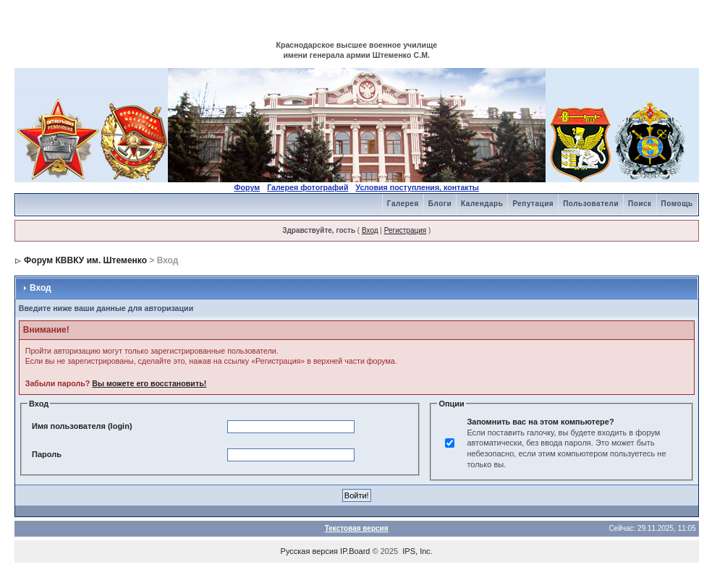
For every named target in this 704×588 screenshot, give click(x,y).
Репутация (533, 204)
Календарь (482, 204)
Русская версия (309, 551)
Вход (370, 230)
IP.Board (355, 551)
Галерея (403, 204)
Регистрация (405, 230)
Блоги (440, 204)
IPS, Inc (416, 551)
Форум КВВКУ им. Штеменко (85, 260)
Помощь (677, 204)
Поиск (640, 204)
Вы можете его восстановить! (149, 383)
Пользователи (591, 204)
